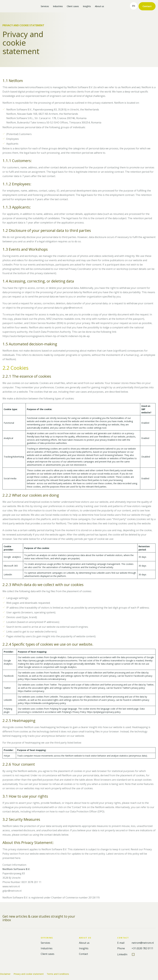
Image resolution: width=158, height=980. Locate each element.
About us (99, 6)
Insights (87, 6)
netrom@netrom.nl (143, 943)
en (134, 6)
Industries (58, 6)
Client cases (73, 6)
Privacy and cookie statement (29, 974)
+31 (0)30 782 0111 (142, 948)
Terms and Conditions (58, 974)
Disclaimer (5, 974)
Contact (147, 6)
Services (45, 6)
